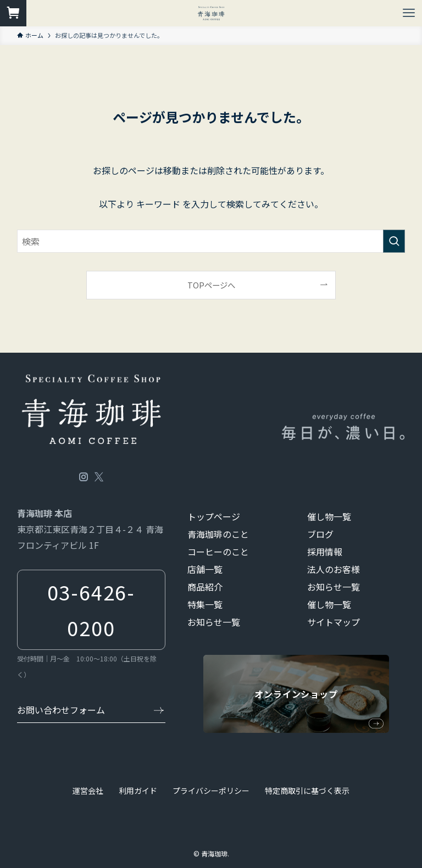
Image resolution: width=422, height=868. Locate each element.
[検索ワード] (211, 241)
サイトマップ (334, 622)
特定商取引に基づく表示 (307, 791)
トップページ (214, 516)
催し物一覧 (329, 516)
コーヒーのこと (218, 552)
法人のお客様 (334, 569)
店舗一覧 (205, 569)
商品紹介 (205, 587)
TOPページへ (211, 285)
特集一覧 (205, 604)
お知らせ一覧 (214, 622)
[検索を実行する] (394, 241)
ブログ (320, 534)
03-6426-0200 (91, 610)
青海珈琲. (215, 853)
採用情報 (325, 552)
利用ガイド (138, 791)
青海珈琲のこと (218, 534)
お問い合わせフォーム (61, 710)
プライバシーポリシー (211, 791)
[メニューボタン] (409, 13)
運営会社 (88, 791)
